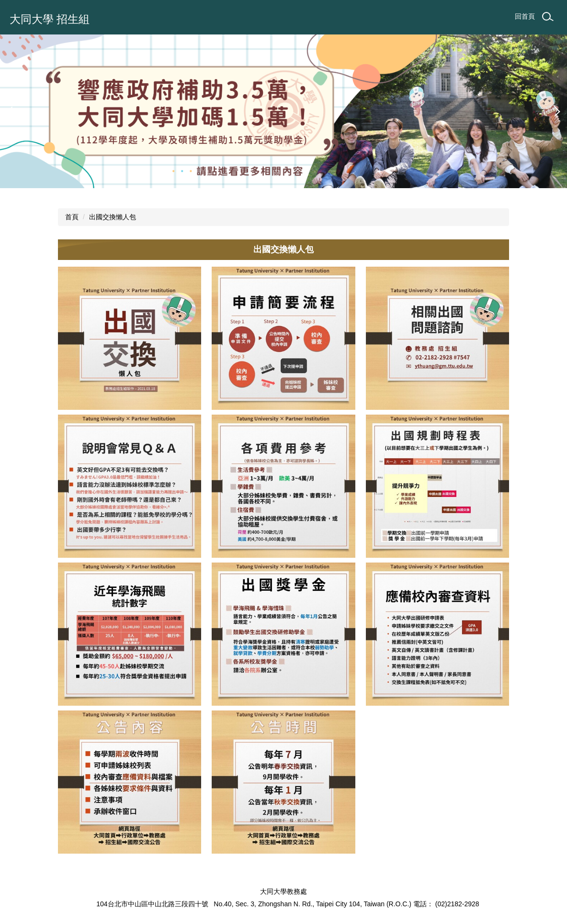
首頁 (72, 217)
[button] (12, 112)
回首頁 (525, 16)
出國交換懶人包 (113, 217)
